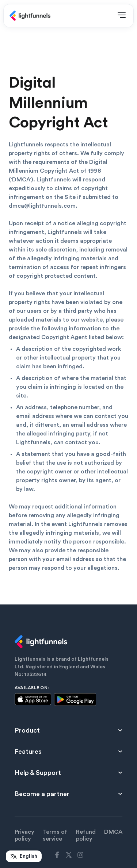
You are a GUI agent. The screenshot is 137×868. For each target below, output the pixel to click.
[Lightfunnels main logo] (30, 16)
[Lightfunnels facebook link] (57, 855)
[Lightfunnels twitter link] (69, 855)
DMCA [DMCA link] (113, 832)
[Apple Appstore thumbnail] (33, 700)
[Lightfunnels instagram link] (80, 855)
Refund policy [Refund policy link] (86, 835)
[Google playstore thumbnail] (75, 700)
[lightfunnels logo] (68, 642)
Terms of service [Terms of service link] (55, 835)
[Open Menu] (122, 16)
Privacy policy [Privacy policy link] (24, 835)
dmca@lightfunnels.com (42, 206)
